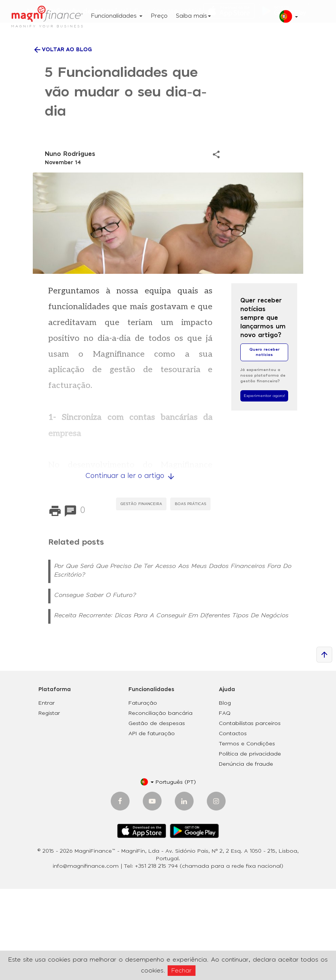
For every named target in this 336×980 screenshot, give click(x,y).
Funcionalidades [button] (117, 16)
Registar (49, 804)
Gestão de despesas (157, 815)
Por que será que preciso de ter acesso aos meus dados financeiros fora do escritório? (173, 662)
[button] (286, 19)
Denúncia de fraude (246, 855)
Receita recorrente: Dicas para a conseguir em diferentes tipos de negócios (171, 707)
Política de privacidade (250, 845)
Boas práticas (190, 595)
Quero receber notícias (264, 443)
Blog (225, 794)
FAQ (225, 804)
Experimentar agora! (264, 487)
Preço (159, 16)
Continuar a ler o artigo (131, 568)
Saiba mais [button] (193, 16)
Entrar (47, 794)
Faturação (143, 794)
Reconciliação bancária (160, 804)
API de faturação (152, 825)
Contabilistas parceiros (250, 815)
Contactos (233, 825)
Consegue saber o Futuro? (95, 686)
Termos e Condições (247, 835)
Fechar (182, 971)
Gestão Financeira (141, 595)
